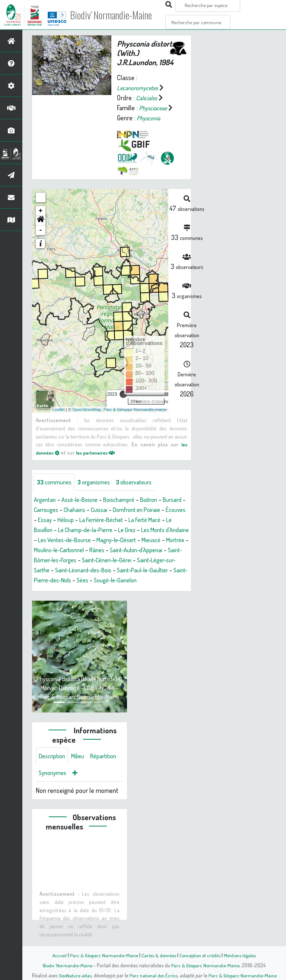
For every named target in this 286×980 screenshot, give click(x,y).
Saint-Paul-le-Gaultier (154, 581)
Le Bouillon (90, 531)
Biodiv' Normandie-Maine (122, 15)
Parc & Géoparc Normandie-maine (135, 409)
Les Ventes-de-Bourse (141, 541)
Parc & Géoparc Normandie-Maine (101, 955)
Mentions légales (244, 955)
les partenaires (101, 452)
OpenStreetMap (87, 409)
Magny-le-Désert (56, 551)
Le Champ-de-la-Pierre (141, 531)
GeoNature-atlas (73, 975)
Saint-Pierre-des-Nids (63, 591)
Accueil (54, 955)
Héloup (115, 521)
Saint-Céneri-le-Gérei (96, 571)
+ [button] (41, 211)
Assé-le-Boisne (85, 500)
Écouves (69, 521)
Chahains (105, 510)
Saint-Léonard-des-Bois (88, 581)
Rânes (75, 561)
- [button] (41, 230)
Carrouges (74, 510)
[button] (41, 221)
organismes (100, 483)
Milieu (82, 768)
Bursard (44, 510)
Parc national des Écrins (153, 975)
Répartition (53, 785)
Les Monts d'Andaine (78, 541)
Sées (103, 591)
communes (56, 483)
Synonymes (89, 785)
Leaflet (59, 409)
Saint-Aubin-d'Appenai (118, 561)
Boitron (161, 500)
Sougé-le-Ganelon (139, 591)
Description (54, 768)
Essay (93, 521)
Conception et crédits (202, 955)
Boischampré (128, 500)
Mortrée (122, 551)
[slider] (123, 394)
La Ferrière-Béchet (155, 521)
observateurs (144, 483)
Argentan (46, 500)
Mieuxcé (95, 551)
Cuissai (132, 510)
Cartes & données (158, 955)
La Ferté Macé (52, 531)
